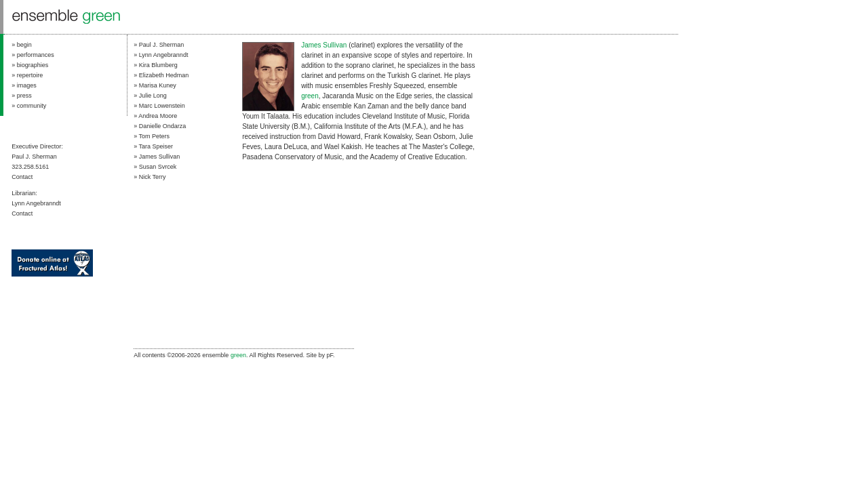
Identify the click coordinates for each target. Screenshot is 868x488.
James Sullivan (160, 157)
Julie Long (153, 96)
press (24, 96)
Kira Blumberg (158, 65)
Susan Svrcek (158, 167)
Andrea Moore (158, 116)
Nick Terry (153, 177)
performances (36, 55)
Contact (22, 177)
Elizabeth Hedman (164, 75)
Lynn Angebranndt (164, 55)
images (27, 85)
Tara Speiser (156, 146)
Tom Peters (154, 136)
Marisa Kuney (158, 85)
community (32, 106)
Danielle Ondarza (163, 126)
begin (24, 45)
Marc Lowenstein (162, 106)
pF (330, 355)
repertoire (30, 75)
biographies (33, 65)
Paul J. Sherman (162, 45)
